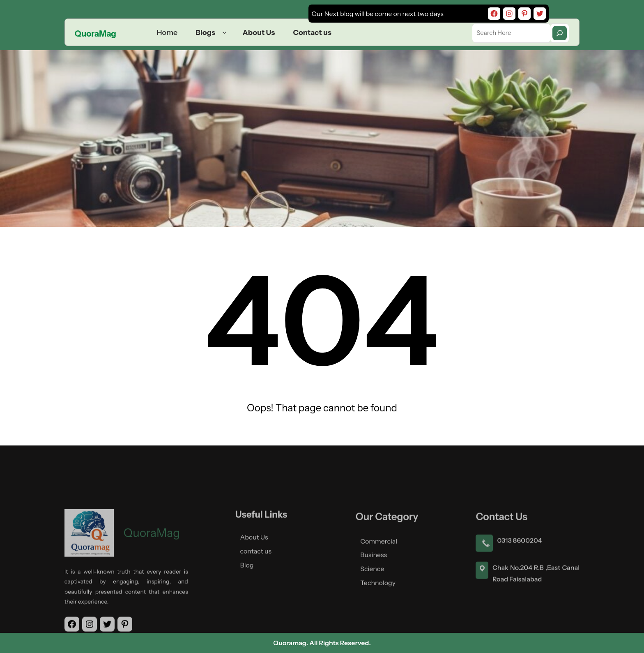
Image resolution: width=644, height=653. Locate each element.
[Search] (560, 33)
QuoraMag (95, 34)
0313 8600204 (519, 582)
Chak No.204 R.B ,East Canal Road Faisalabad (536, 615)
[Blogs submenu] (224, 32)
